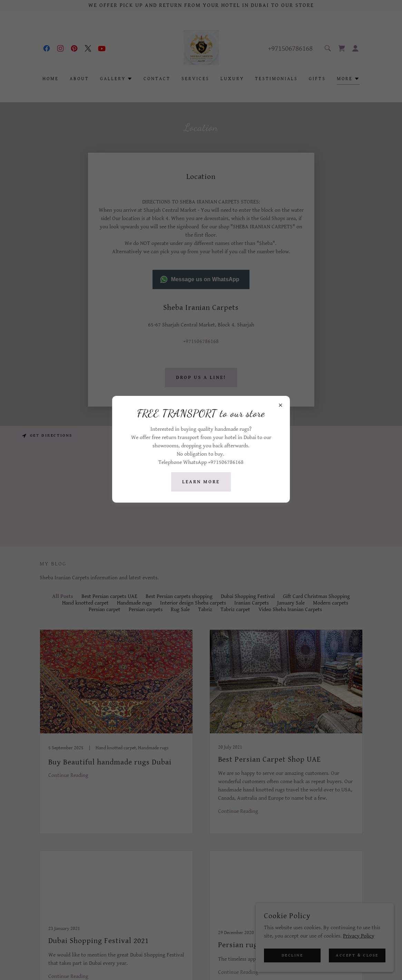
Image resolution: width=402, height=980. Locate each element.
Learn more (201, 482)
